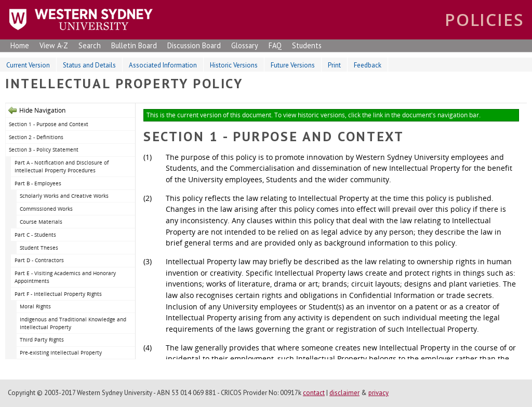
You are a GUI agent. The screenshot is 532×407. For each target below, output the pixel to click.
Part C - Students (35, 235)
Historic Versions (234, 65)
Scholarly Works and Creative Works (64, 196)
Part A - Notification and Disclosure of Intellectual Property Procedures (62, 166)
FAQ (275, 45)
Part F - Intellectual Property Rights (58, 294)
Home (20, 45)
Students (307, 45)
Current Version (28, 65)
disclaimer (344, 393)
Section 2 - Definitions (36, 137)
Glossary (245, 45)
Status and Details (89, 65)
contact (314, 393)
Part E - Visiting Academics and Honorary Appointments (65, 277)
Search (90, 45)
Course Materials (41, 222)
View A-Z (54, 45)
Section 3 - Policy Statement (44, 150)
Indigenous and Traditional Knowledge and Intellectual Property (73, 323)
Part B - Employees (38, 183)
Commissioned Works (46, 209)
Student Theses (39, 248)
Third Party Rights (42, 340)
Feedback (368, 65)
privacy (378, 393)
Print (334, 65)
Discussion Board (194, 45)
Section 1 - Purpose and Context (49, 124)
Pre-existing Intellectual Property (61, 352)
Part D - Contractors (39, 260)
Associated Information (163, 65)
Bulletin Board (134, 45)
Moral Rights (35, 306)
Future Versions (293, 65)
